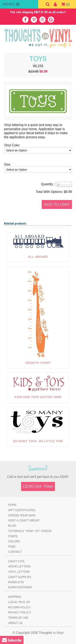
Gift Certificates (22, 510)
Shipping (15, 597)
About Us (15, 623)
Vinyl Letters (19, 572)
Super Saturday (20, 587)
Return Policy (19, 607)
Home (12, 505)
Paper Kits (16, 582)
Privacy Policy (20, 612)
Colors (14, 541)
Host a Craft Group (24, 520)
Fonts (13, 536)
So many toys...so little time (38, 441)
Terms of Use (18, 618)
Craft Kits (16, 561)
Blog (12, 526)
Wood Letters (19, 566)
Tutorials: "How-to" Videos (30, 531)
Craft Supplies (20, 577)
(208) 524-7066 (38, 486)
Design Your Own (22, 515)
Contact (15, 552)
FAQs (12, 547)
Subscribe (12, 640)
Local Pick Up (19, 602)
